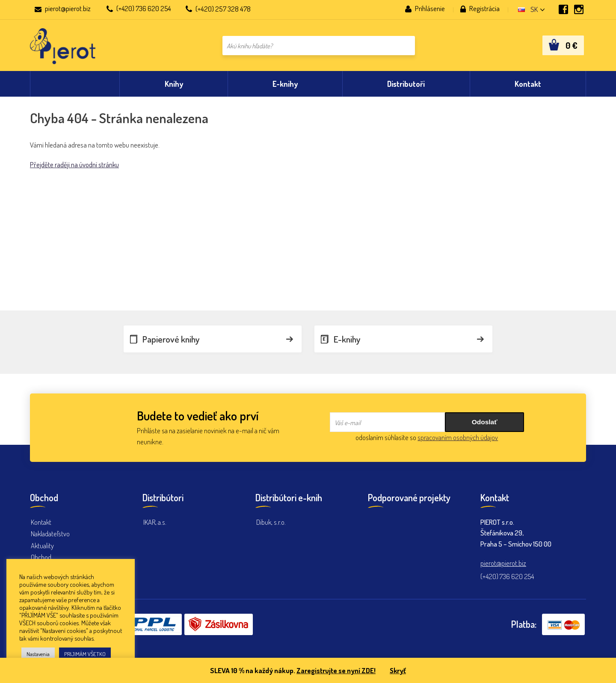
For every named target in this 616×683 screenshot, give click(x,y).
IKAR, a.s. (155, 522)
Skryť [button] (399, 670)
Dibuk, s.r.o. (271, 522)
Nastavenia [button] (38, 654)
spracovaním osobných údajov (458, 437)
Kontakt (41, 522)
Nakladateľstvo (50, 534)
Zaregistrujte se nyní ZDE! (336, 670)
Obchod (41, 557)
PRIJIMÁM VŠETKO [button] (85, 654)
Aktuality (43, 546)
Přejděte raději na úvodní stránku (75, 169)
